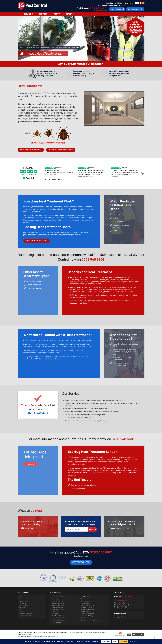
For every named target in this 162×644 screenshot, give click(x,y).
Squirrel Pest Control (58, 610)
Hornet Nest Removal (58, 608)
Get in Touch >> (31, 533)
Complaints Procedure (26, 621)
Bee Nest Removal (86, 606)
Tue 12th (136, 22)
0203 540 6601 (98, 8)
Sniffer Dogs (55, 604)
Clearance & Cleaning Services (90, 625)
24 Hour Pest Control (58, 623)
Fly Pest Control (86, 617)
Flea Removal (56, 619)
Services (43, 14)
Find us (21, 602)
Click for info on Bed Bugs (31, 150)
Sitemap (22, 617)
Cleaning (28, 14)
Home (127, 19)
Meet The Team (24, 610)
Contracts (22, 612)
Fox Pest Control (86, 608)
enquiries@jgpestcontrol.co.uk (112, 5)
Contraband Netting (87, 621)
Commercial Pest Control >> (120, 533)
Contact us (23, 608)
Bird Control (84, 604)
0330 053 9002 (102, 11)
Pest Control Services (54, 48)
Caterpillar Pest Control (88, 619)
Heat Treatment (86, 602)
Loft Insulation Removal (59, 625)
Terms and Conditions (26, 619)
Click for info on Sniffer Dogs (61, 150)
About (57, 14)
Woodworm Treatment (87, 614)
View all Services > (57, 627)
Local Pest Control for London (35, 48)
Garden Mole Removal (87, 610)
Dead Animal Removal (58, 621)
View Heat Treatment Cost (37, 241)
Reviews (70, 14)
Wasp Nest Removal (57, 606)
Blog (21, 614)
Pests (139, 19)
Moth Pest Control (86, 612)
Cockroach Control (57, 612)
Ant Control (55, 617)
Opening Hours (24, 606)
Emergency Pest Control (59, 602)
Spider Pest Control (57, 614)
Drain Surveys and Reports (89, 623)
